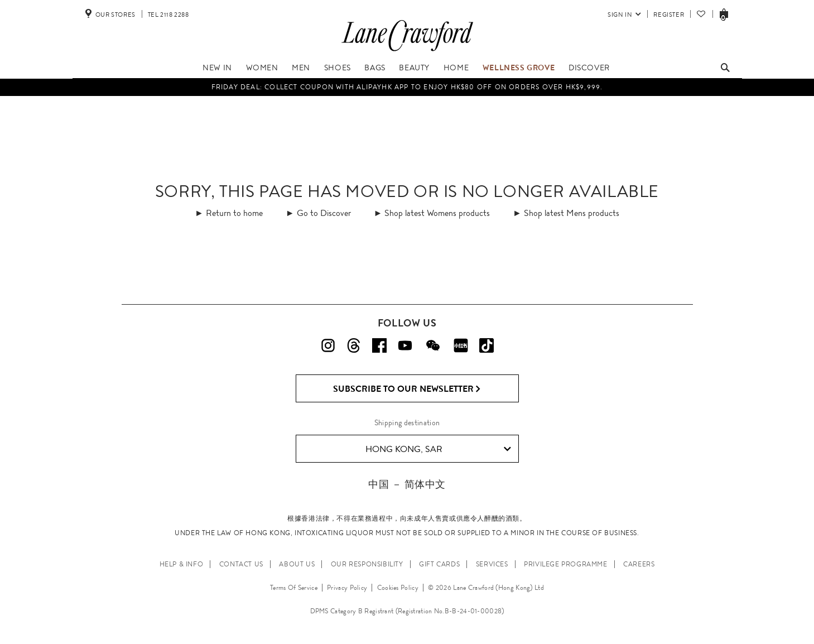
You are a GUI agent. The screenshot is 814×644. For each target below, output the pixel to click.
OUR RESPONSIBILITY (367, 564)
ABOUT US (297, 564)
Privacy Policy (347, 588)
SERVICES (492, 564)
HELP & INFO (182, 564)
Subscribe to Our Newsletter (407, 389)
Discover (589, 68)
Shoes (338, 68)
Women (262, 68)
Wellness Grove (519, 68)
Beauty (414, 68)
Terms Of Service (294, 588)
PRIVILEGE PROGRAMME (565, 564)
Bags (375, 68)
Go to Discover (324, 213)
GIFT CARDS (439, 564)
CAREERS (639, 564)
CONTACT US (241, 564)
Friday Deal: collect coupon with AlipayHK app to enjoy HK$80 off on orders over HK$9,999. (407, 87)
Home (456, 68)
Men (301, 68)
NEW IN (217, 68)
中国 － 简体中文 (407, 484)
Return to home (234, 213)
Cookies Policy (398, 588)
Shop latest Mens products (572, 213)
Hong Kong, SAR (438, 449)
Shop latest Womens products (437, 213)
